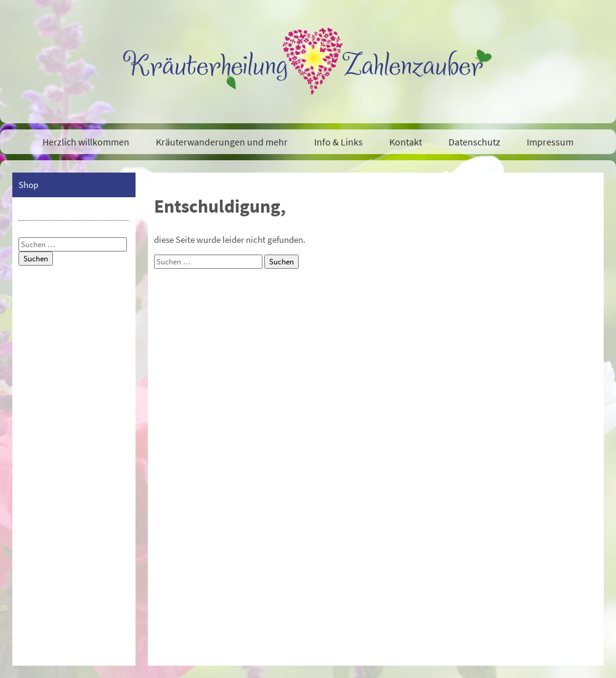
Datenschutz (474, 142)
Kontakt (406, 142)
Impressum (550, 142)
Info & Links (338, 142)
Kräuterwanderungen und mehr (222, 142)
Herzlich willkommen (86, 142)
